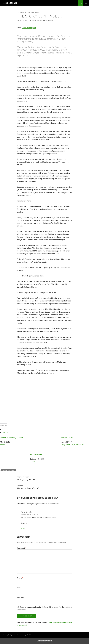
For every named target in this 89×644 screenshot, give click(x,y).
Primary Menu (86, 3)
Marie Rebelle (26, 512)
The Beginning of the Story (44, 478)
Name (20, 578)
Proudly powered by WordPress (24, 635)
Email (20, 587)
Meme (3, 445)
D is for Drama (44, 446)
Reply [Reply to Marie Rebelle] (25, 529)
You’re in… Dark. (67, 437)
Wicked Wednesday (32, 12)
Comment (22, 548)
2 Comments (50, 20)
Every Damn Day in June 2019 (72, 445)
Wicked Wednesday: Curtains (12, 437)
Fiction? (20, 12)
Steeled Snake (10, 3)
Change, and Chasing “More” (44, 487)
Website (20, 597)
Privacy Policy (8, 635)
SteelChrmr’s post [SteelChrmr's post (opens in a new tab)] (29, 28)
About (33, 462)
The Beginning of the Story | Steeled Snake (42, 503)
